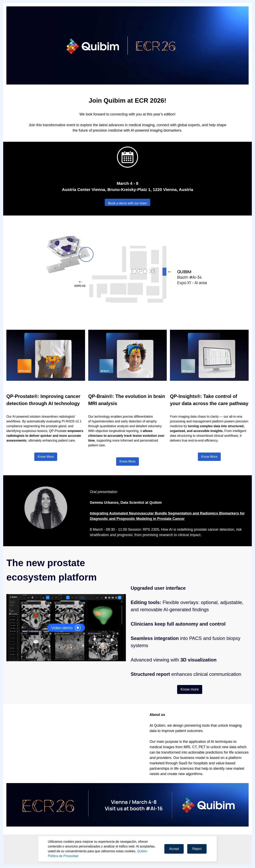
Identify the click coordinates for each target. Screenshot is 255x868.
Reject (197, 849)
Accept (174, 849)
